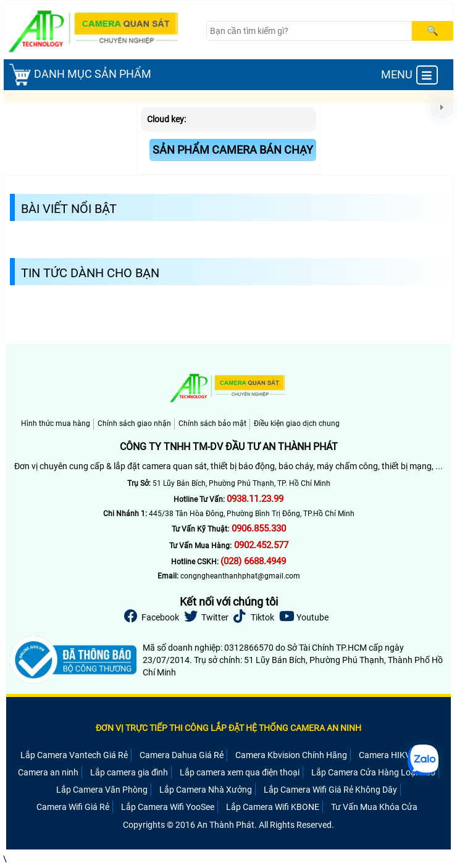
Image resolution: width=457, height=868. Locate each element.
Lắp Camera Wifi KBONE (273, 807)
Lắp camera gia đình (129, 772)
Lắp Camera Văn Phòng (102, 790)
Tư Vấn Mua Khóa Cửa (374, 807)
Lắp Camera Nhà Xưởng (206, 790)
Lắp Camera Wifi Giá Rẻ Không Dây (330, 790)
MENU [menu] (409, 75)
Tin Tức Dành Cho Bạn (90, 273)
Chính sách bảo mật (212, 424)
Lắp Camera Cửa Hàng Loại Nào (373, 772)
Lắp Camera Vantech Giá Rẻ (74, 755)
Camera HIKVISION (396, 755)
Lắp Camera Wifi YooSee (168, 807)
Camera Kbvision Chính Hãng (291, 755)
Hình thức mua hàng (56, 424)
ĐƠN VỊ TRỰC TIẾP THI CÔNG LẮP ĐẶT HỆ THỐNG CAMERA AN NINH (228, 728)
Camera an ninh (48, 772)
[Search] (309, 31)
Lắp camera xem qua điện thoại (240, 772)
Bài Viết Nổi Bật (69, 209)
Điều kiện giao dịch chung (297, 424)
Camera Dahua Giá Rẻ (182, 755)
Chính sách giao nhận (134, 424)
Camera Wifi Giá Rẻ (73, 807)
